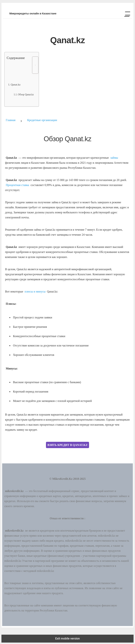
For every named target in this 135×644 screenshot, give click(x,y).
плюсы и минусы (35, 292)
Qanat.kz (16, 84)
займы (114, 158)
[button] (126, 13)
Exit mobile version (67, 639)
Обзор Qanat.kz (26, 95)
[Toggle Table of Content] (33, 65)
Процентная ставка (17, 185)
